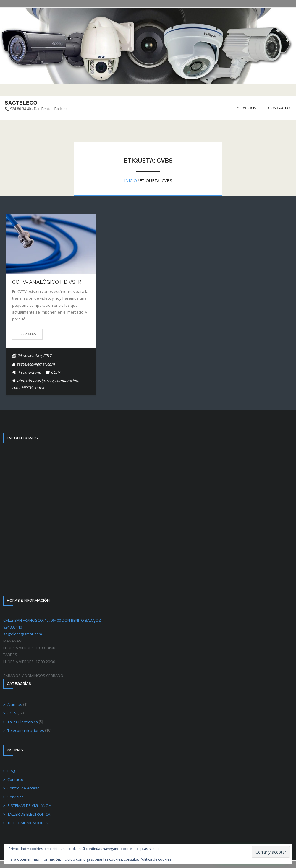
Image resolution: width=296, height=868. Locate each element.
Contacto (15, 779)
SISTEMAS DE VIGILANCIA (29, 805)
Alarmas (15, 704)
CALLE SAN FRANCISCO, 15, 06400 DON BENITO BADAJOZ (52, 620)
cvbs (16, 388)
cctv (50, 381)
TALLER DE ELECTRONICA (29, 814)
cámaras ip (35, 381)
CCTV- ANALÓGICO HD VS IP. (47, 282)
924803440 (13, 627)
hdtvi (39, 388)
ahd (21, 381)
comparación (67, 381)
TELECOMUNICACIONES (28, 823)
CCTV (55, 372)
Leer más (27, 334)
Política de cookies (156, 859)
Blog (11, 771)
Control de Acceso (24, 788)
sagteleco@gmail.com (36, 364)
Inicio (131, 180)
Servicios (16, 797)
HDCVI (27, 388)
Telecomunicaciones (26, 730)
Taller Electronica (23, 722)
